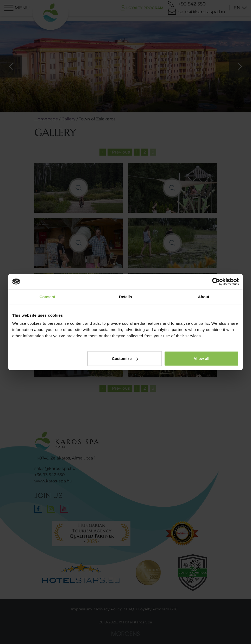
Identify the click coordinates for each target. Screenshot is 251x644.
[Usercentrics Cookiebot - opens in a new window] (216, 281)
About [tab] (204, 296)
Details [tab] (126, 296)
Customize (125, 358)
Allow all (201, 358)
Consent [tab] (48, 296)
